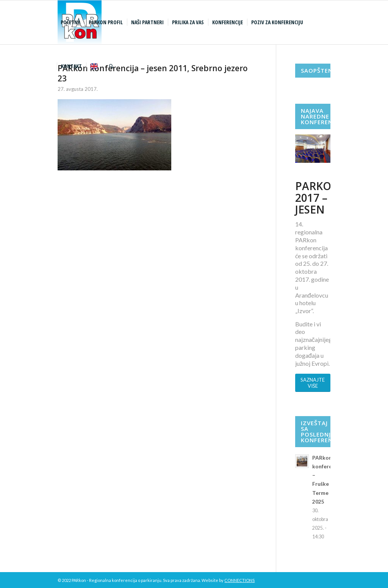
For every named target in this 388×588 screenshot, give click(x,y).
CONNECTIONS (239, 580)
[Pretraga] (111, 66)
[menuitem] (71, 22)
